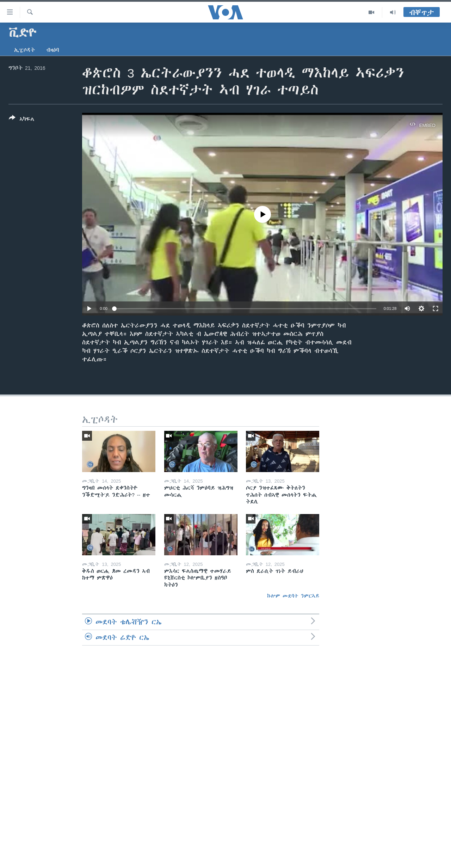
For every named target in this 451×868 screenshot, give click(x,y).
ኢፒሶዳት (24, 50)
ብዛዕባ (53, 50)
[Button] (22, 120)
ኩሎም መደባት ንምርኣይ (293, 596)
